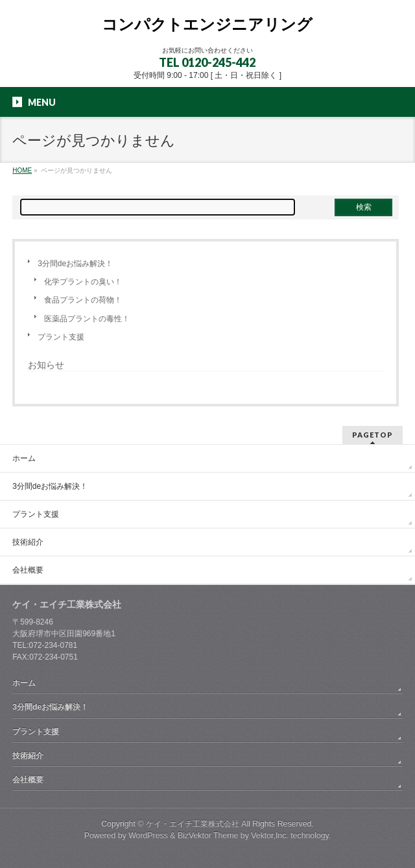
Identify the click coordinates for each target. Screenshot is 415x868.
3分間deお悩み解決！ (75, 264)
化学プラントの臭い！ (83, 282)
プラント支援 (61, 337)
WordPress (148, 836)
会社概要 (28, 570)
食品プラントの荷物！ (83, 300)
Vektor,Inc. (270, 836)
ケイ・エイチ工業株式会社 (193, 824)
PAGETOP (373, 435)
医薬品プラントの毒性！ (87, 319)
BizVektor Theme (208, 836)
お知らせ (46, 365)
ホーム (24, 458)
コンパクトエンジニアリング (207, 24)
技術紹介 (28, 542)
